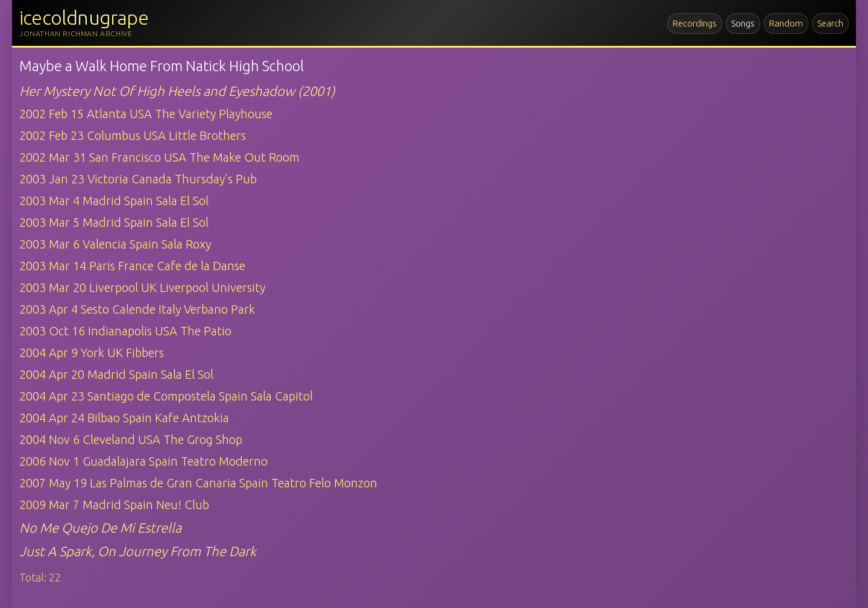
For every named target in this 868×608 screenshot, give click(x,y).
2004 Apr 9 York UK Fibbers (92, 353)
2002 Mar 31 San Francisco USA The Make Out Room (159, 157)
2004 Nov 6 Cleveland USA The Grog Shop (131, 439)
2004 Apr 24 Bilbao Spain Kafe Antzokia (124, 418)
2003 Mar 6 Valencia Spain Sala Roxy (115, 244)
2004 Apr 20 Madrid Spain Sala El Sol (116, 374)
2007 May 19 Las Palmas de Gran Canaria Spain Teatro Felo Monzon (198, 483)
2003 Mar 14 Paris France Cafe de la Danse (132, 266)
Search (830, 23)
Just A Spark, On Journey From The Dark (138, 551)
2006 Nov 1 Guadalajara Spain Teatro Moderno (143, 461)
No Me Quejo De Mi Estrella (100, 527)
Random (786, 23)
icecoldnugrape (84, 17)
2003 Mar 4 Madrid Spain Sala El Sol (114, 201)
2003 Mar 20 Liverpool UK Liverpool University (142, 287)
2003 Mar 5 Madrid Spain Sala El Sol (114, 222)
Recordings (695, 23)
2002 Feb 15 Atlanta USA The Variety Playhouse (146, 114)
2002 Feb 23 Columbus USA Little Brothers (133, 135)
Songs (743, 23)
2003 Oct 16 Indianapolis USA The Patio (125, 331)
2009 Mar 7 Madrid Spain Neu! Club (114, 505)
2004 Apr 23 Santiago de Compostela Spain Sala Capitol (166, 396)
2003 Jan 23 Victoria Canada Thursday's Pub (138, 179)
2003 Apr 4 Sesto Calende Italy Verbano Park (137, 309)
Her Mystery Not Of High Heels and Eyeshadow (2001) (177, 91)
